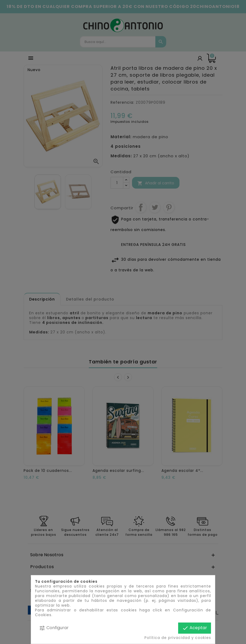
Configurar (54, 628)
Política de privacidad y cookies (178, 638)
